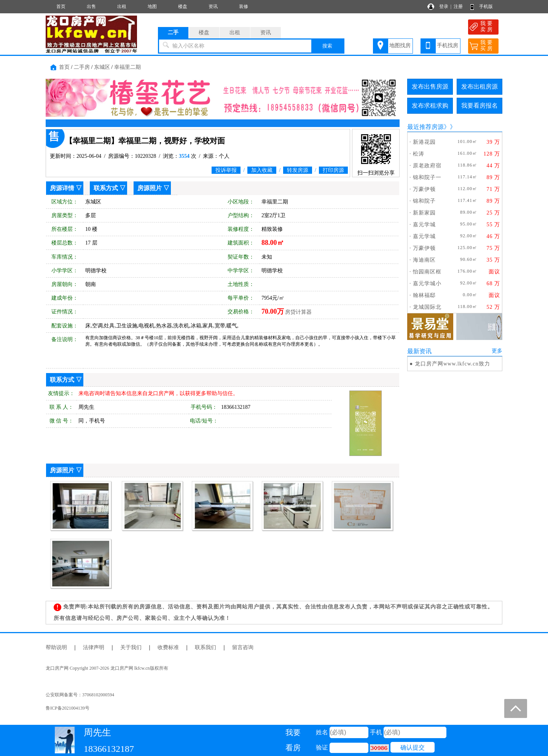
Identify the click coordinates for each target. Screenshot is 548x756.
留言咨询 (243, 647)
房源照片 (150, 188)
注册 (458, 6)
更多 (497, 351)
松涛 (419, 154)
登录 (444, 6)
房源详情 (62, 188)
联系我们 (205, 647)
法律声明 (94, 647)
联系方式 (106, 188)
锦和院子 (424, 201)
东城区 (102, 67)
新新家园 (424, 213)
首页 (61, 6)
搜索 (327, 46)
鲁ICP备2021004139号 (68, 708)
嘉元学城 (424, 225)
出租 (122, 6)
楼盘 (183, 6)
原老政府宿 (427, 166)
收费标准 (168, 647)
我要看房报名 (479, 106)
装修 (244, 6)
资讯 (213, 6)
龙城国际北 (427, 307)
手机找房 (448, 45)
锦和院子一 (427, 177)
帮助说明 (56, 647)
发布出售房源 (430, 87)
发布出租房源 (479, 87)
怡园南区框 (427, 272)
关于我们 (131, 647)
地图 (152, 6)
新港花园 (424, 142)
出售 (91, 6)
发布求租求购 (430, 106)
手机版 (486, 6)
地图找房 (400, 45)
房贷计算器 (298, 312)
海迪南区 (424, 260)
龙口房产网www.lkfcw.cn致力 (452, 364)
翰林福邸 (424, 295)
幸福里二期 (127, 67)
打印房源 (333, 170)
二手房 (82, 67)
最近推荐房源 (425, 127)
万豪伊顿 (424, 189)
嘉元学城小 (427, 283)
